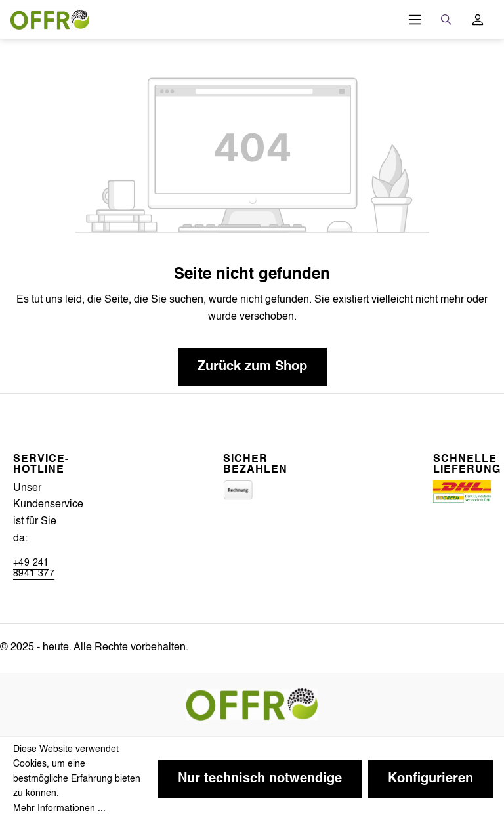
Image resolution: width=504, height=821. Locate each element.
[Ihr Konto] (478, 20)
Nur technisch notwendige (260, 779)
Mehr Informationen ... (59, 809)
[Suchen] (446, 20)
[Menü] (415, 20)
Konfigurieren (430, 779)
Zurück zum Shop (252, 367)
